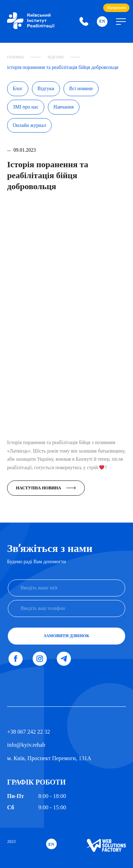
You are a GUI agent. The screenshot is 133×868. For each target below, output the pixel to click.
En (102, 21)
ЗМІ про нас (26, 107)
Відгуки (46, 89)
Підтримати (116, 8)
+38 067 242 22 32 (29, 732)
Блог (18, 89)
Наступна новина (46, 488)
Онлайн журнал (29, 125)
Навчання (64, 107)
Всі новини (81, 89)
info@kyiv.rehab (26, 745)
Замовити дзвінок (66, 636)
